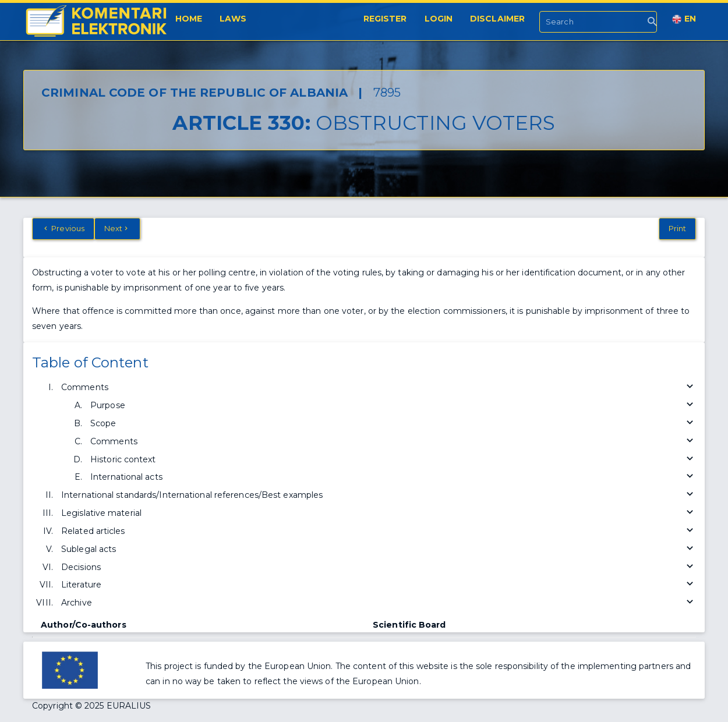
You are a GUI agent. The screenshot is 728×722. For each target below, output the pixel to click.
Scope (393, 424)
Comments (379, 387)
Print (678, 228)
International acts (393, 477)
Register (385, 19)
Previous (63, 228)
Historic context (393, 460)
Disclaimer (497, 19)
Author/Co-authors (84, 625)
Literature (379, 585)
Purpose (393, 406)
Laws (233, 19)
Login (439, 19)
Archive (379, 603)
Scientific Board (409, 625)
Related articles (379, 531)
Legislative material (379, 513)
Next (117, 228)
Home (189, 19)
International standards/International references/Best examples (379, 495)
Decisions (379, 567)
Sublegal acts (379, 549)
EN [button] (684, 19)
